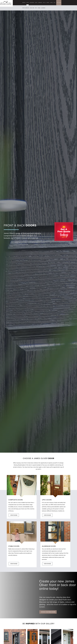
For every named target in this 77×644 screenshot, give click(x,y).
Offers (52, 3)
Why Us (45, 3)
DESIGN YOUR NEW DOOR (48, 612)
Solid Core (33, 8)
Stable (40, 8)
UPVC (37, 8)
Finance (49, 3)
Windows (25, 3)
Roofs (37, 3)
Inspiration (41, 3)
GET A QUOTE (59, 3)
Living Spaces (33, 3)
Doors (28, 3)
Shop (55, 3)
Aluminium (44, 8)
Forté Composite (26, 8)
